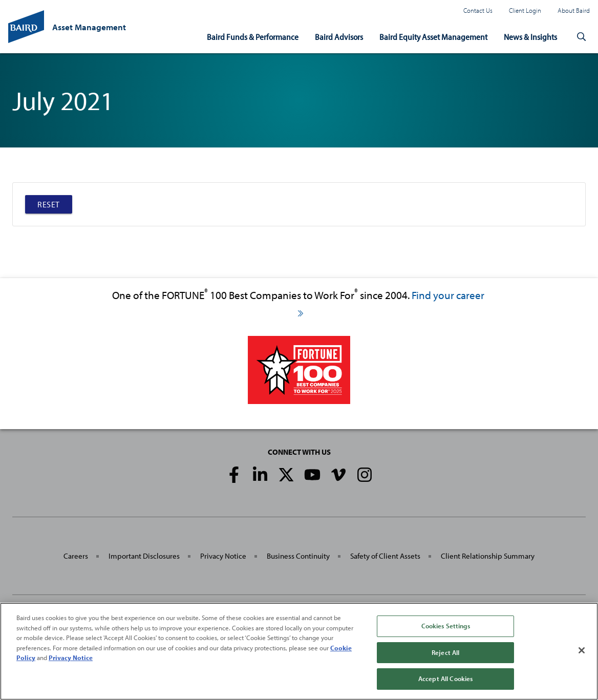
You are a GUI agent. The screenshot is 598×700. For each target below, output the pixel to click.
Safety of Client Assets (385, 556)
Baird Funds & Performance (253, 37)
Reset (49, 204)
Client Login (525, 10)
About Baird (574, 10)
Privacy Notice (223, 556)
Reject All (445, 652)
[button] (582, 37)
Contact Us (478, 10)
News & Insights (530, 37)
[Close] (582, 650)
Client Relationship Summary (488, 556)
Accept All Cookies (445, 678)
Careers (76, 556)
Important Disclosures (144, 556)
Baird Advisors (339, 37)
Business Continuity (298, 556)
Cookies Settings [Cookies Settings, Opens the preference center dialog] (446, 626)
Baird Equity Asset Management (433, 37)
